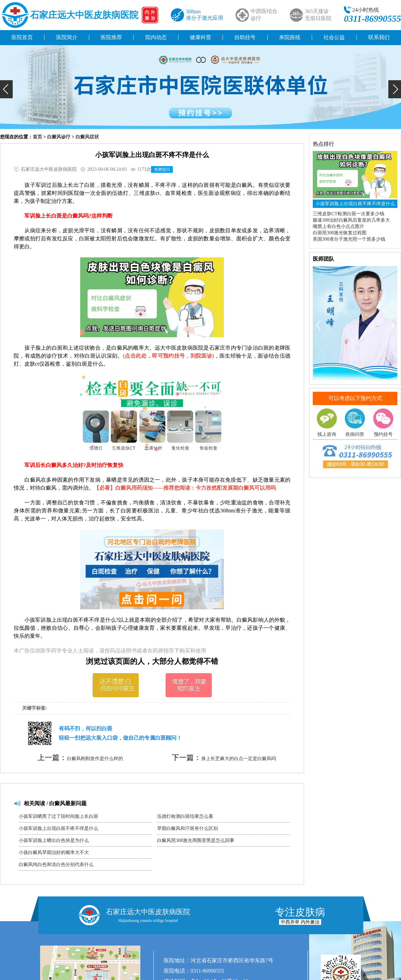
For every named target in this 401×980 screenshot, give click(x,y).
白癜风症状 (87, 137)
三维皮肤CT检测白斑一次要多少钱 (349, 214)
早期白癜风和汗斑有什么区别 (187, 828)
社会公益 (334, 37)
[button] (6, 89)
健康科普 (200, 37)
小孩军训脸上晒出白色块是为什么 (54, 840)
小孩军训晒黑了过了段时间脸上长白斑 (58, 816)
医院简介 (67, 37)
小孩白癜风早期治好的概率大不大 (54, 852)
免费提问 (162, 169)
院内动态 (156, 37)
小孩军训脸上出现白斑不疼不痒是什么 (58, 828)
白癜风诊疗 (59, 137)
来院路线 (290, 37)
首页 (37, 137)
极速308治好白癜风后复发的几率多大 (351, 220)
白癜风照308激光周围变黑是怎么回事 (196, 840)
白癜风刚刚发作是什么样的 (95, 759)
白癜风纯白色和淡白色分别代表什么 (56, 865)
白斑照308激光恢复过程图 (340, 233)
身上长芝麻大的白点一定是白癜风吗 (239, 759)
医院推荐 (111, 37)
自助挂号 (245, 37)
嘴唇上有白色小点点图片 (339, 226)
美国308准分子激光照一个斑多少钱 (349, 239)
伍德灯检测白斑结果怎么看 (185, 816)
